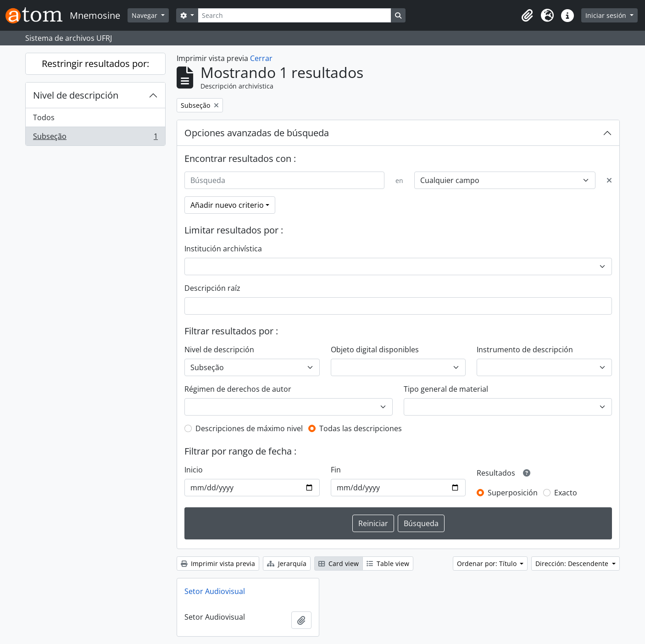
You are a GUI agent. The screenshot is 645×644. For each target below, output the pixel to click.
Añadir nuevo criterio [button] (227, 205)
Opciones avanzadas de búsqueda (257, 133)
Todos (44, 117)
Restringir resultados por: (95, 64)
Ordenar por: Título (488, 563)
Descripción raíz (212, 288)
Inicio (194, 470)
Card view (339, 563)
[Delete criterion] (609, 180)
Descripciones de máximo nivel (249, 428)
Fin (336, 470)
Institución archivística (223, 249)
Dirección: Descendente (573, 563)
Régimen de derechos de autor (238, 389)
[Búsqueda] (284, 180)
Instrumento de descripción (525, 350)
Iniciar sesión (607, 15)
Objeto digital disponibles (375, 350)
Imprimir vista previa (218, 563)
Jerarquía (287, 563)
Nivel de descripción (76, 95)
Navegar (145, 15)
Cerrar (261, 58)
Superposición (513, 493)
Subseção (95, 138)
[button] (527, 16)
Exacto (566, 493)
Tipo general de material (446, 389)
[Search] (295, 15)
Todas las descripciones (361, 428)
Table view (388, 563)
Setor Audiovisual (215, 591)
